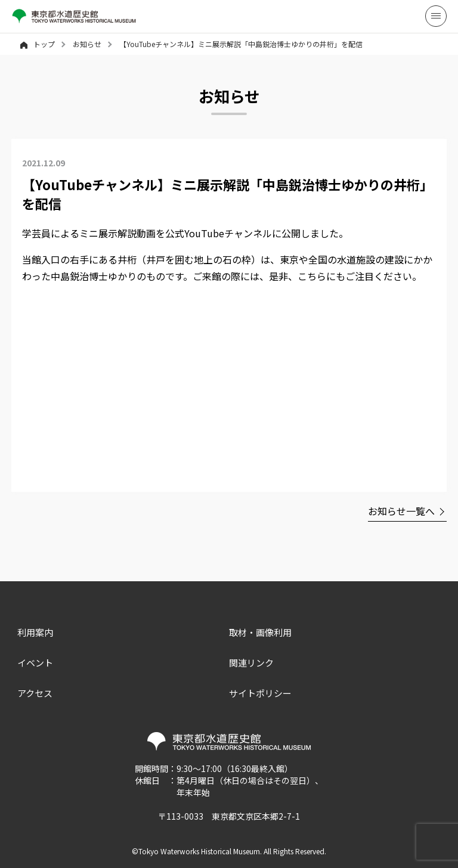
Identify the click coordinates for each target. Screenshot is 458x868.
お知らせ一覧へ (401, 511)
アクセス (35, 693)
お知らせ (87, 44)
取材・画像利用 (260, 632)
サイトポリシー (260, 693)
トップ (38, 44)
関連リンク (251, 663)
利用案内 (35, 632)
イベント (35, 663)
